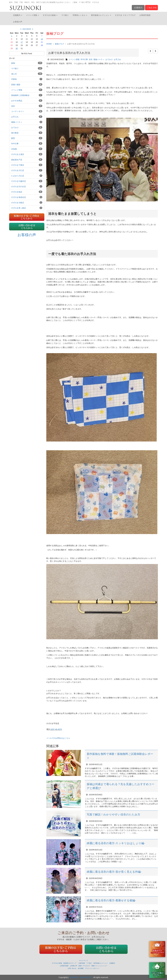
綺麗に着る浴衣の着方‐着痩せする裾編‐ (111, 900)
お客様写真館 (145, 15)
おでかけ (15, 127)
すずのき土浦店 (18, 154)
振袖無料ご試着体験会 (20, 95)
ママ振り (65, 15)
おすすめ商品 (17, 101)
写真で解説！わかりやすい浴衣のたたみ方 (114, 814)
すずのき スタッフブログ (125, 15)
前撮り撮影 (16, 85)
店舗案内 (18, 15)
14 (42, 39)
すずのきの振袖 (50, 15)
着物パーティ (17, 122)
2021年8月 (27, 29)
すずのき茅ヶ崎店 (19, 208)
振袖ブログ (59, 44)
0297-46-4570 (56, 729)
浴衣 (13, 106)
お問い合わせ (72, 968)
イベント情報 (32, 15)
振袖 (13, 63)
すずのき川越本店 (19, 181)
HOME (49, 44)
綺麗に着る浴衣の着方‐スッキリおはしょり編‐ (116, 843)
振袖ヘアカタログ (84, 966)
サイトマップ (83, 960)
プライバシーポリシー (92, 968)
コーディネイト (18, 111)
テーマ (12, 58)
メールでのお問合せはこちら (59, 738)
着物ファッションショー (99, 966)
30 (17, 48)
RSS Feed (27, 54)
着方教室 (15, 133)
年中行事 (15, 144)
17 (22, 42)
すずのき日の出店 (19, 187)
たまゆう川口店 (18, 176)
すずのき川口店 (18, 170)
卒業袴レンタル (80, 15)
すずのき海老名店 (19, 197)
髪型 (13, 138)
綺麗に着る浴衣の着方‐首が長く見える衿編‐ (114, 872)
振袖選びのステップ (70, 963)
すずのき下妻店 (18, 165)
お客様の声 (18, 22)
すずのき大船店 (18, 203)
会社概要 (81, 968)
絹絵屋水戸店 (17, 160)
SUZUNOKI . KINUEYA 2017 (81, 977)
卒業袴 (14, 79)
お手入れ (15, 117)
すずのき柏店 (17, 192)
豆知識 (14, 149)
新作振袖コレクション (101, 15)
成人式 (14, 74)
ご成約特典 (81, 963)
